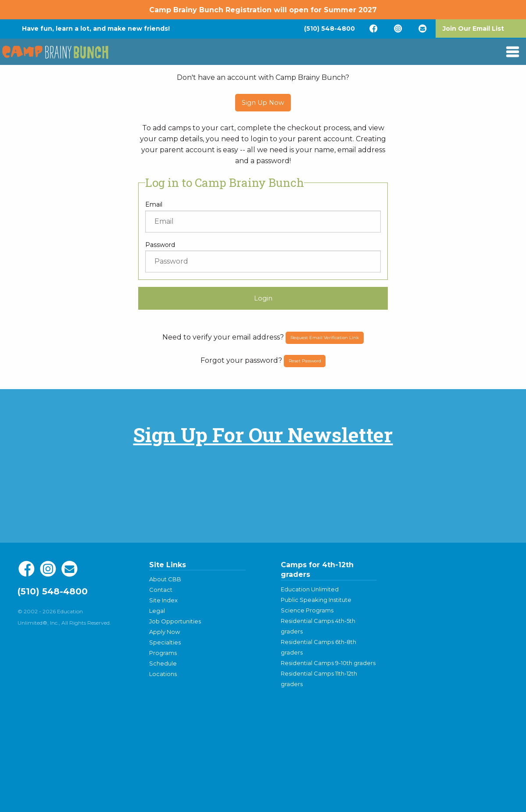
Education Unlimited (310, 589)
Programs (163, 653)
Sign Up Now (263, 103)
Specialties (165, 642)
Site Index (163, 600)
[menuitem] (329, 29)
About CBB (165, 579)
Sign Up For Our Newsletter (263, 435)
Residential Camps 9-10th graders (328, 663)
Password (160, 245)
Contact (161, 590)
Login (263, 298)
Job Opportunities (175, 621)
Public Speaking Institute (316, 600)
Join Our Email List (473, 29)
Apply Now (165, 632)
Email (154, 204)
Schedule (163, 663)
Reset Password (305, 361)
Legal (157, 611)
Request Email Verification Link (325, 338)
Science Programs (307, 610)
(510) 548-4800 (329, 29)
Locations (163, 674)
